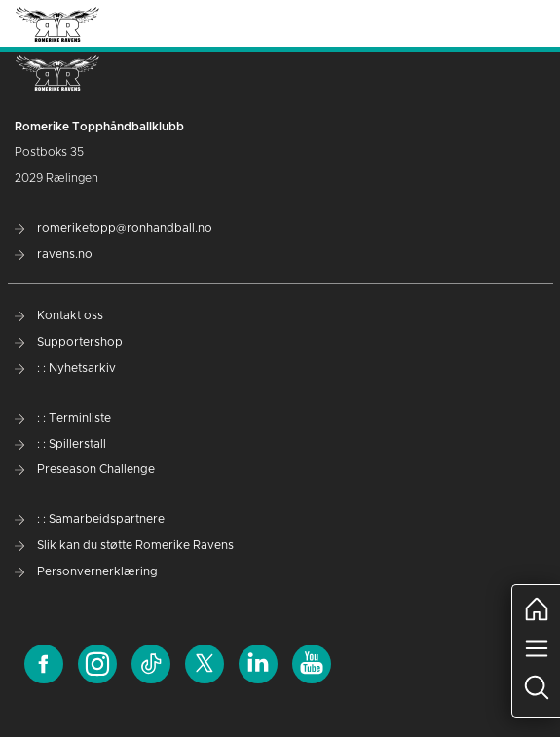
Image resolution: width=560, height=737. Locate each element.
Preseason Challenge (85, 469)
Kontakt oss (59, 315)
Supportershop (69, 342)
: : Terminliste (63, 418)
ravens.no (54, 254)
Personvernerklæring (86, 571)
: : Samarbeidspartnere (90, 519)
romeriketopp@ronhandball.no (113, 228)
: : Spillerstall (60, 444)
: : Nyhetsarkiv (65, 368)
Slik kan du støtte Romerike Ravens (124, 545)
